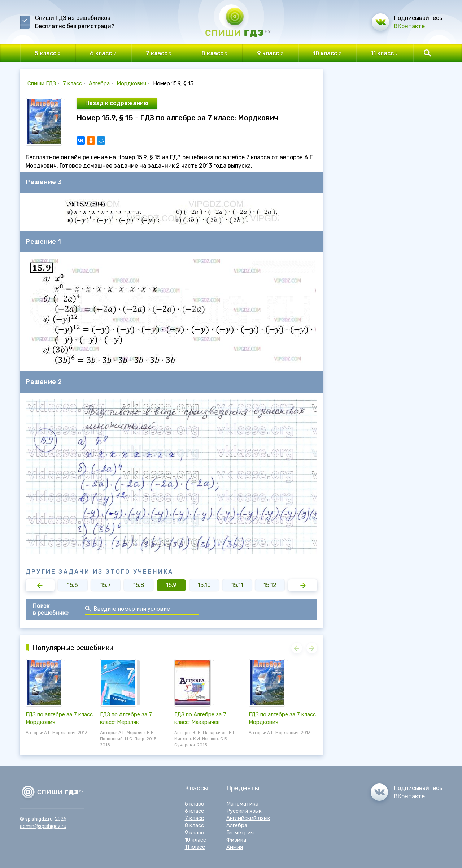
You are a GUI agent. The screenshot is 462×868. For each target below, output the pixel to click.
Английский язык (248, 818)
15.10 (204, 585)
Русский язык (244, 811)
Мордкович (131, 83)
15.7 (106, 585)
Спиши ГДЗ (42, 83)
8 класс (194, 825)
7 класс (72, 83)
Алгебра (99, 83)
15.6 (73, 585)
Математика (242, 804)
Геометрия (240, 833)
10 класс (195, 840)
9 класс (194, 833)
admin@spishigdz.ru (43, 826)
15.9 (171, 585)
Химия (235, 847)
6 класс (194, 811)
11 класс (195, 847)
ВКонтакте (409, 26)
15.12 (270, 585)
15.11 (237, 585)
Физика (236, 840)
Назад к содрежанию (117, 103)
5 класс (194, 804)
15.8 (139, 585)
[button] (40, 585)
